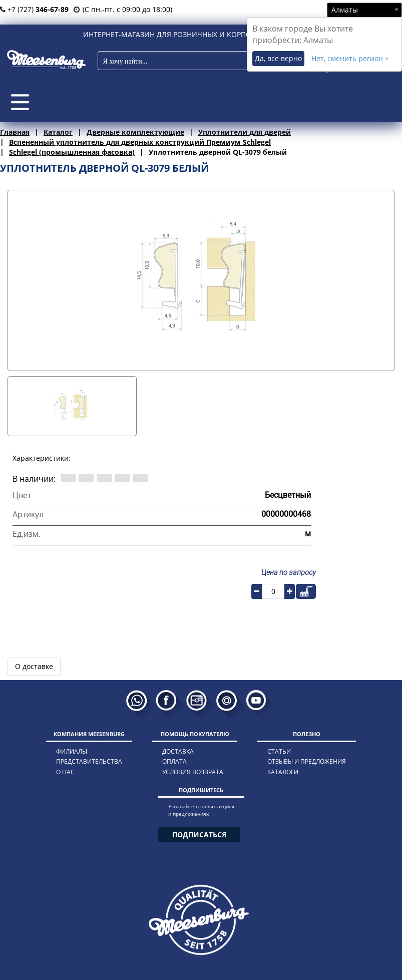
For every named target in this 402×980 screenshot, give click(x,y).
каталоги (283, 772)
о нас (65, 772)
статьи (279, 751)
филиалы (72, 751)
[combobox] (364, 10)
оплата (174, 761)
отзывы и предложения (307, 761)
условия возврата (193, 772)
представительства (89, 761)
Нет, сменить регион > (350, 58)
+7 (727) (34, 9)
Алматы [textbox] (345, 10)
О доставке (34, 666)
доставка (178, 751)
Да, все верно (278, 58)
